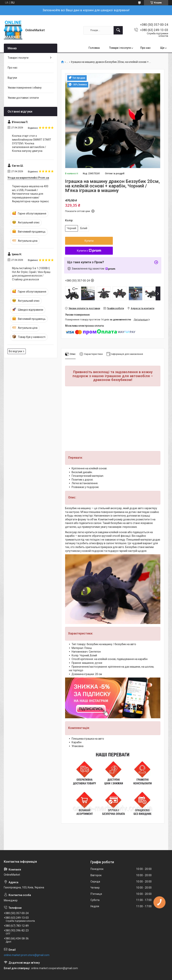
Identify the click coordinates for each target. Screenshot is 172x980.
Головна (94, 48)
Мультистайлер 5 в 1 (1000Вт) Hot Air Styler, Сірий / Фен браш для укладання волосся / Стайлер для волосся (31, 274)
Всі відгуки (15, 351)
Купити (89, 241)
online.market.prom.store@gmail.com (27, 955)
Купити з (89, 251)
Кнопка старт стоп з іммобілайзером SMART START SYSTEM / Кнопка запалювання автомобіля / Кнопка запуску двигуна (32, 143)
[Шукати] (118, 30)
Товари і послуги (120, 48)
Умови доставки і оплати (23, 98)
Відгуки (12, 78)
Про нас (145, 48)
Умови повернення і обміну (25, 88)
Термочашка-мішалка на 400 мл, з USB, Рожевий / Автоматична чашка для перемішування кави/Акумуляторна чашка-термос (30, 194)
